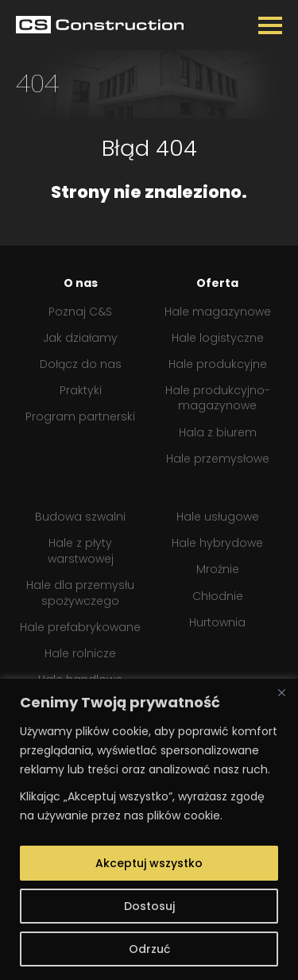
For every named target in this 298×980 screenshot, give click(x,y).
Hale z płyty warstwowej (81, 551)
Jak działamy (80, 338)
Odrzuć (149, 949)
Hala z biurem (218, 433)
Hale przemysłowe (218, 459)
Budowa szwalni (80, 517)
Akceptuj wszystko (149, 863)
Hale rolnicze (80, 654)
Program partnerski (80, 417)
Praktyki (81, 391)
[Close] (281, 692)
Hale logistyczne (218, 338)
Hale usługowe (218, 517)
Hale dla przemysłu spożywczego (80, 593)
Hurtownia (217, 623)
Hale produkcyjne (218, 364)
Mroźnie (218, 569)
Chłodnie (218, 597)
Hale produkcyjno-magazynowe (218, 399)
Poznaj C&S (80, 312)
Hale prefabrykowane (80, 628)
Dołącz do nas (81, 364)
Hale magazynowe (218, 312)
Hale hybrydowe (217, 543)
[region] (149, 829)
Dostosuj (149, 906)
